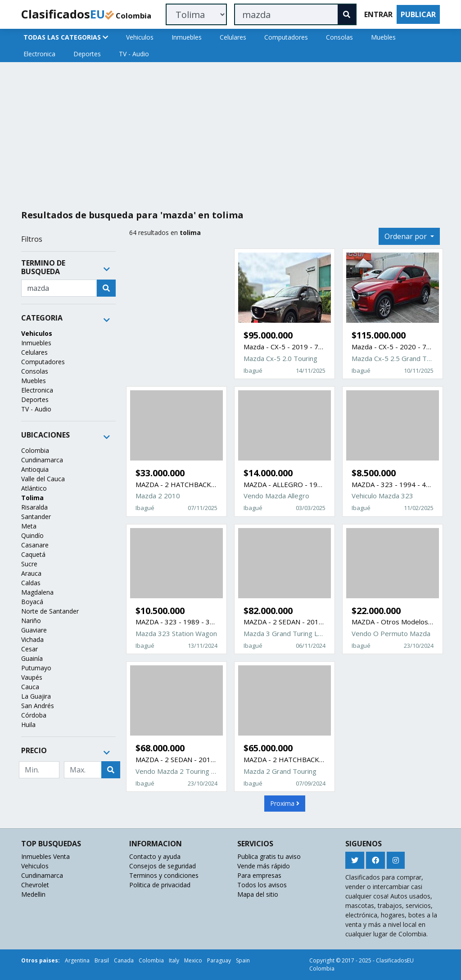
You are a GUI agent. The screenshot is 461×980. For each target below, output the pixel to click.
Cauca (30, 687)
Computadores (286, 37)
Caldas (31, 583)
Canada (124, 960)
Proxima (285, 803)
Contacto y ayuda (155, 856)
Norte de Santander (50, 611)
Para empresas (259, 875)
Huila (28, 725)
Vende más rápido (264, 866)
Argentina (77, 960)
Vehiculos (140, 37)
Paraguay (219, 960)
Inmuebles (187, 37)
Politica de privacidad (160, 885)
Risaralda (34, 507)
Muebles (383, 37)
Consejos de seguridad (163, 866)
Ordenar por (407, 236)
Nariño (31, 621)
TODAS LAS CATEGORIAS (66, 37)
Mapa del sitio (258, 894)
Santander (36, 517)
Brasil (102, 960)
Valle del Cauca (43, 479)
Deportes (87, 54)
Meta (29, 526)
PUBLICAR (418, 14)
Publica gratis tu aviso (269, 856)
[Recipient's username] (59, 288)
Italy (174, 960)
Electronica (39, 54)
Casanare (35, 545)
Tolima (32, 498)
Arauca (31, 573)
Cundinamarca (42, 460)
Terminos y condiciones (164, 875)
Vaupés (32, 677)
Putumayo (36, 668)
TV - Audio (134, 54)
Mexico (193, 960)
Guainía (32, 658)
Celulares (233, 37)
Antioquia (35, 469)
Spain (243, 960)
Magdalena (37, 592)
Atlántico (34, 488)
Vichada (32, 639)
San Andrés (38, 706)
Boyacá (32, 602)
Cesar (29, 649)
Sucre (29, 564)
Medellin (33, 894)
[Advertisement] (230, 132)
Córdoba (34, 715)
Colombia (35, 450)
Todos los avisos (262, 885)
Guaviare (34, 630)
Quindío (32, 535)
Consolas (339, 37)
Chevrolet (35, 885)
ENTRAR (378, 14)
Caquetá (33, 554)
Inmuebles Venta (45, 856)
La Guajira (36, 696)
